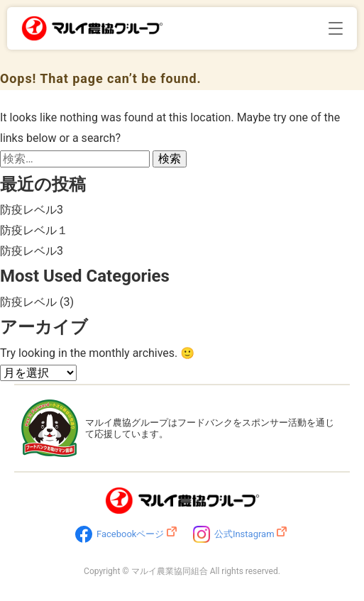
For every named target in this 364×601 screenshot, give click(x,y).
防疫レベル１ (34, 230)
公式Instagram (244, 534)
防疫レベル (28, 302)
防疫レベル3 (32, 210)
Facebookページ (130, 534)
